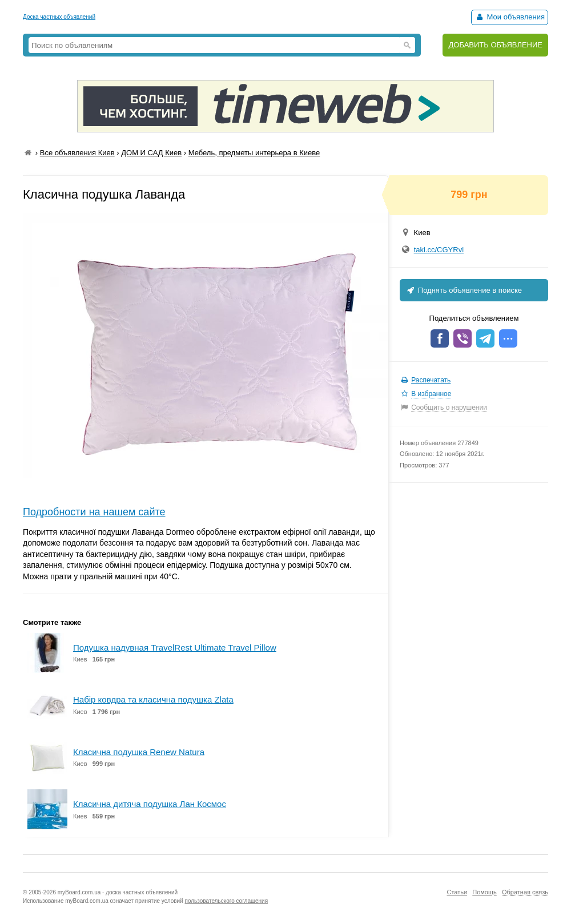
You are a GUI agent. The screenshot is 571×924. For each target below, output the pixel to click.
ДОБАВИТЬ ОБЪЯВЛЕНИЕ (495, 45)
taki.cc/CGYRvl (439, 250)
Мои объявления (510, 17)
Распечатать (431, 380)
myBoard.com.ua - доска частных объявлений (118, 892)
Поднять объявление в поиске (464, 290)
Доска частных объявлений (59, 17)
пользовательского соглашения (227, 901)
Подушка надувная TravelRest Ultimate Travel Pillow (175, 647)
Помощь (484, 892)
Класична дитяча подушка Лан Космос (150, 804)
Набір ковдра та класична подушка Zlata (153, 699)
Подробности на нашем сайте (94, 512)
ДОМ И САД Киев (151, 153)
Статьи (457, 892)
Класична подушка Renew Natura (139, 752)
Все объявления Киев (77, 153)
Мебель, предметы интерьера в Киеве (254, 153)
